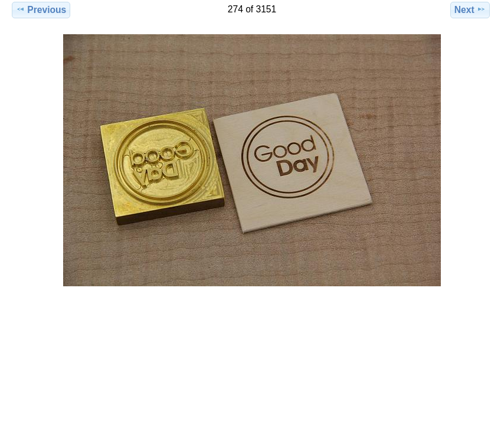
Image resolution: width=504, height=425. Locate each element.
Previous (41, 9)
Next (470, 9)
